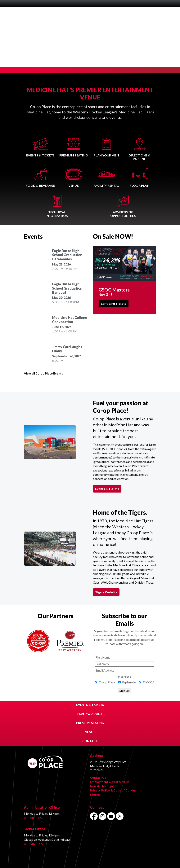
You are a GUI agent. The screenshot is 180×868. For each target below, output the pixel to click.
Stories (95, 794)
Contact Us (98, 777)
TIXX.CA (148, 682)
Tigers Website (106, 592)
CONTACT (90, 741)
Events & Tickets (107, 489)
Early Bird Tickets (114, 304)
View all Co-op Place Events (43, 373)
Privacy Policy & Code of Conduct (114, 790)
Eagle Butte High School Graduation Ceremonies (67, 255)
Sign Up (125, 691)
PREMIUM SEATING (90, 723)
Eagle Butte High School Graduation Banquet (67, 288)
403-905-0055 (34, 818)
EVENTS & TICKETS (90, 705)
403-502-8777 (34, 844)
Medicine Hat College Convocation (70, 320)
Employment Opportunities (110, 782)
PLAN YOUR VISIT (90, 714)
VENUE (90, 732)
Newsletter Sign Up (104, 786)
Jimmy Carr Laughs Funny (67, 349)
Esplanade (129, 682)
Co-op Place (107, 682)
